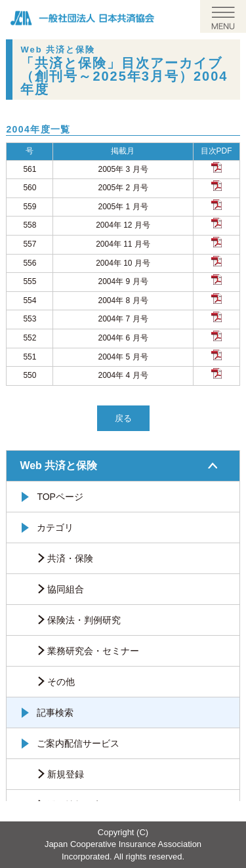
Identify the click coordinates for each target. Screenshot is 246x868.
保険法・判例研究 (84, 620)
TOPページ (60, 497)
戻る (123, 418)
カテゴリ (55, 527)
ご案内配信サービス (78, 743)
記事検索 (55, 713)
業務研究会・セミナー (93, 651)
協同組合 (66, 589)
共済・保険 (70, 558)
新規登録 (66, 774)
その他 (61, 682)
